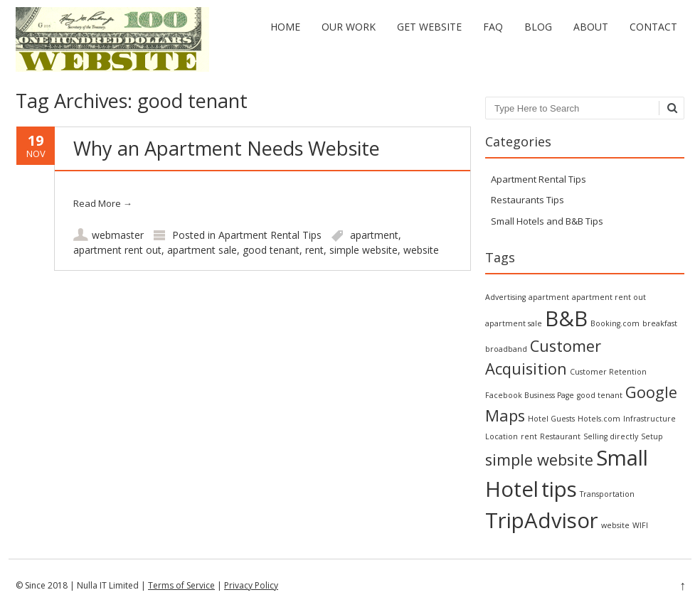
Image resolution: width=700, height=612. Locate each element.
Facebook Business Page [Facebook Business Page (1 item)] (530, 395)
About (591, 27)
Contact (653, 27)
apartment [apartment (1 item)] (549, 297)
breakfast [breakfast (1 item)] (660, 323)
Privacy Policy (251, 585)
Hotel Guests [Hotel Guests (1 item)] (551, 419)
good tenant (271, 250)
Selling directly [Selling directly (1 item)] (611, 436)
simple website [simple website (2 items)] (539, 460)
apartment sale (202, 250)
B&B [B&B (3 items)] (566, 318)
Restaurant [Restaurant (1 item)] (560, 436)
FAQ (493, 27)
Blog (538, 27)
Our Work (349, 27)
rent (314, 250)
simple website (364, 250)
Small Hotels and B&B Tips (547, 221)
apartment (374, 235)
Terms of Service (181, 585)
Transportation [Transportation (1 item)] (607, 494)
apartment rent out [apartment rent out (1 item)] (609, 297)
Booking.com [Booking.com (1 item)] (615, 323)
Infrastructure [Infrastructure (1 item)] (649, 419)
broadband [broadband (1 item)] (506, 349)
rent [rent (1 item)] (529, 436)
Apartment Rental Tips (270, 235)
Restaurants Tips (527, 200)
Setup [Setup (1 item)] (652, 436)
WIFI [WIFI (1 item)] (640, 525)
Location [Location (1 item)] (502, 436)
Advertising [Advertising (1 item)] (505, 297)
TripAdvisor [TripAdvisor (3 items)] (542, 520)
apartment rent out (117, 250)
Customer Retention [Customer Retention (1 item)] (608, 372)
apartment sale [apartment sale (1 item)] (514, 323)
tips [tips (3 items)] (559, 489)
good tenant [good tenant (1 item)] (600, 395)
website (421, 250)
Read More (103, 203)
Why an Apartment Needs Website (227, 148)
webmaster (118, 235)
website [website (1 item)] (615, 525)
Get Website (429, 27)
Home (285, 27)
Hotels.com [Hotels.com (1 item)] (599, 419)
